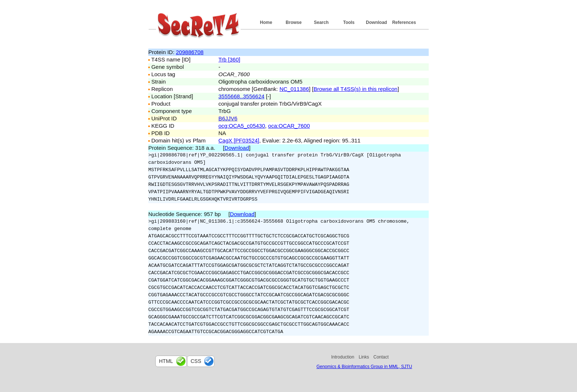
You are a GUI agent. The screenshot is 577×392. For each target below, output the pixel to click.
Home (266, 22)
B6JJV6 (228, 118)
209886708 (190, 52)
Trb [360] (229, 59)
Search (321, 22)
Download (376, 22)
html (166, 361)
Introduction (343, 357)
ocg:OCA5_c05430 (242, 126)
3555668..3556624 (242, 96)
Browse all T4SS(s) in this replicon (355, 89)
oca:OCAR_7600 (289, 126)
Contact (381, 357)
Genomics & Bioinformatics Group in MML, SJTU (364, 367)
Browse (293, 22)
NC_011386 (294, 89)
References (404, 22)
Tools (349, 22)
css (196, 361)
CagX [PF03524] (239, 140)
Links (364, 357)
